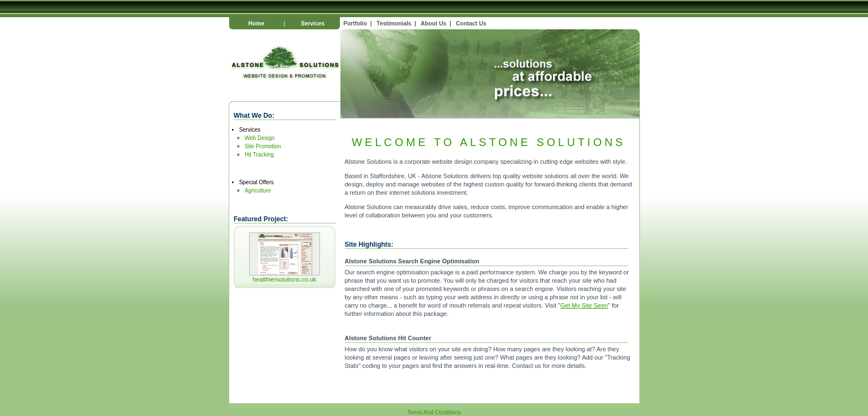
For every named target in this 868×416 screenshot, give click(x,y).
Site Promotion (263, 146)
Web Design (260, 138)
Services (312, 24)
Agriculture (258, 191)
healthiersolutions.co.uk (284, 279)
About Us (433, 24)
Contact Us (471, 24)
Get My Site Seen (584, 305)
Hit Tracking (259, 155)
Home (257, 24)
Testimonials (394, 24)
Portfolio (355, 24)
